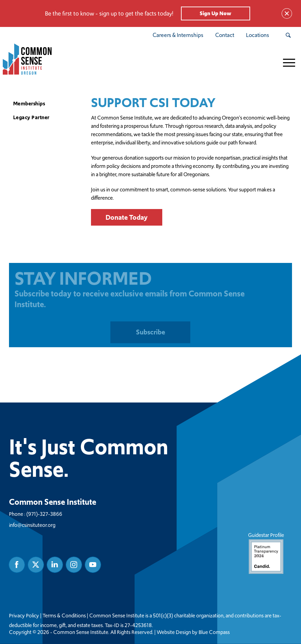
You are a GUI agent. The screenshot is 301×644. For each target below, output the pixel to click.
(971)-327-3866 (44, 514)
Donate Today (127, 217)
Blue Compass (214, 632)
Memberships (29, 103)
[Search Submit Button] (288, 35)
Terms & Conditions (64, 616)
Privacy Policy (24, 616)
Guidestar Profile (266, 553)
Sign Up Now (215, 13)
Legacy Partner (31, 117)
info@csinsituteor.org (32, 525)
